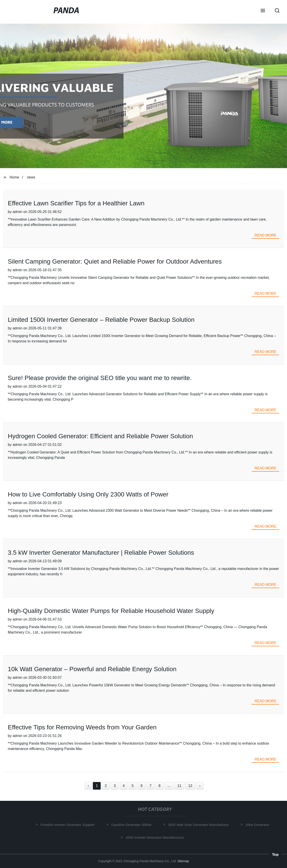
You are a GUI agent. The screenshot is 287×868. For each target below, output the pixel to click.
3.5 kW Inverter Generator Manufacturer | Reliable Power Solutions (101, 553)
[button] (263, 11)
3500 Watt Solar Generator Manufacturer (199, 825)
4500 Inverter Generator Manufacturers (156, 837)
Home (14, 177)
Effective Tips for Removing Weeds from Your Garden (82, 727)
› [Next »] (200, 786)
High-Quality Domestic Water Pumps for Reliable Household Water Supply (111, 611)
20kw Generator (258, 825)
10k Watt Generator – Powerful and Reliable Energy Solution (92, 669)
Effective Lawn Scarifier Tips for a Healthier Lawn (76, 203)
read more (265, 235)
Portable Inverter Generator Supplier (69, 825)
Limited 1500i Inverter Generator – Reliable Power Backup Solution (101, 320)
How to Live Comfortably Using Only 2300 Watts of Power (88, 494)
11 (179, 786)
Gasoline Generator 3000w (132, 825)
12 (190, 786)
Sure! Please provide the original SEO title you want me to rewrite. (100, 378)
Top (275, 854)
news (31, 177)
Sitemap (183, 861)
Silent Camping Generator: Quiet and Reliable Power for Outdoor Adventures (115, 261)
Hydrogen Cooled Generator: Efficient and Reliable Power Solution (100, 436)
